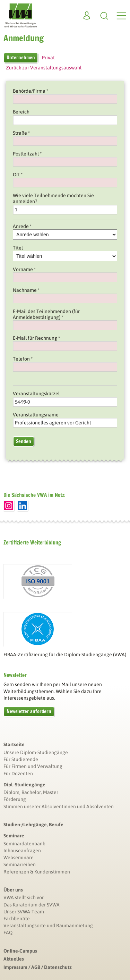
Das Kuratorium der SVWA (32, 905)
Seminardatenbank (24, 844)
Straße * (21, 133)
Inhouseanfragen (22, 851)
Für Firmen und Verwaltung (33, 766)
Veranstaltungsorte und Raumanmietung (48, 926)
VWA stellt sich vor (24, 897)
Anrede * (22, 226)
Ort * (18, 175)
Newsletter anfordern (29, 711)
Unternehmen (21, 58)
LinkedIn (23, 506)
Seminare (14, 836)
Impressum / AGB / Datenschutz (38, 967)
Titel (18, 248)
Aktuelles (14, 959)
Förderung (15, 799)
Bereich (21, 112)
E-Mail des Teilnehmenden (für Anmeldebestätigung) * (46, 314)
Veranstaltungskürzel (36, 394)
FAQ (8, 932)
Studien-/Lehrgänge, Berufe (33, 825)
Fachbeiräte (17, 919)
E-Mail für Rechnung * (36, 338)
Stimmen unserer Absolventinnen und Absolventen (59, 806)
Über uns (13, 890)
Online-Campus (20, 951)
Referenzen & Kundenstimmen (37, 872)
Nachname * (26, 290)
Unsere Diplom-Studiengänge (36, 752)
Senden (24, 441)
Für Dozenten (18, 774)
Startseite (14, 744)
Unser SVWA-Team (24, 912)
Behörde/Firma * (31, 91)
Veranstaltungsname (36, 415)
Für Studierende (21, 759)
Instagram (9, 506)
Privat (48, 58)
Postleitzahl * (27, 154)
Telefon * (23, 359)
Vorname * (24, 269)
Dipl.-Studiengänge (24, 785)
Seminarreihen (20, 864)
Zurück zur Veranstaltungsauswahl (44, 68)
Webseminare (19, 857)
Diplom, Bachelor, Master (31, 792)
